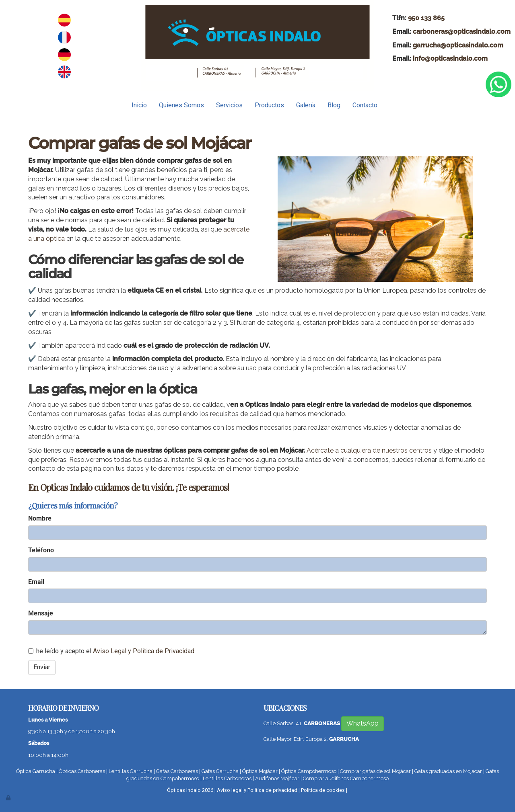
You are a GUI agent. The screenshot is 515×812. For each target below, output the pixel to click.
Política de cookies (323, 790)
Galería (306, 105)
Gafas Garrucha (220, 771)
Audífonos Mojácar (277, 778)
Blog (334, 105)
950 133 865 (426, 18)
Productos (269, 105)
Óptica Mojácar (260, 771)
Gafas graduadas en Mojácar (448, 771)
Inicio (139, 105)
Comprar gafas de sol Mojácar (375, 771)
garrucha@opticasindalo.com (458, 45)
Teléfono (41, 550)
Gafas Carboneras (177, 771)
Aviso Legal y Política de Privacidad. (144, 651)
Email (36, 582)
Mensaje (41, 613)
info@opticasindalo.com (450, 58)
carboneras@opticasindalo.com (462, 32)
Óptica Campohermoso (309, 771)
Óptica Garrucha (36, 771)
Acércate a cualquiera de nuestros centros (369, 450)
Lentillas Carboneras (227, 778)
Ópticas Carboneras (82, 771)
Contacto (365, 105)
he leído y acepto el (112, 651)
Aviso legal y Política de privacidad (257, 790)
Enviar (42, 667)
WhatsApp (363, 723)
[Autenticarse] (9, 798)
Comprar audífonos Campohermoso (346, 778)
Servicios (229, 105)
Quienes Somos (181, 105)
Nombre (40, 518)
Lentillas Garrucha (131, 771)
